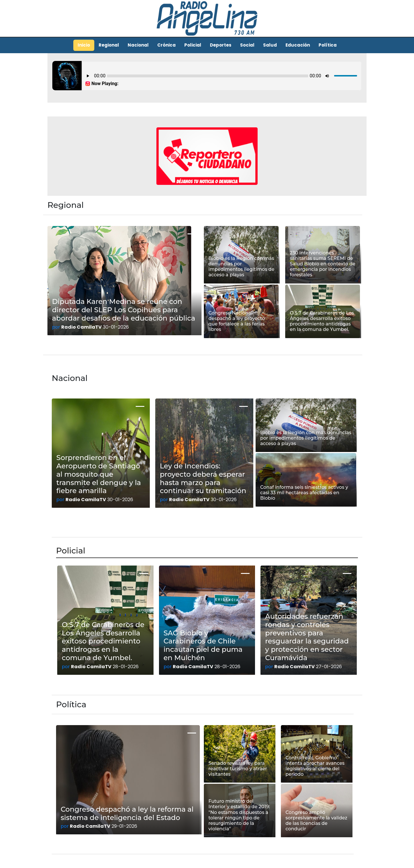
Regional (109, 45)
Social (247, 45)
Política (328, 45)
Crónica (166, 45)
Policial (193, 45)
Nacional (138, 45)
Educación (298, 45)
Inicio (84, 45)
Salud (270, 45)
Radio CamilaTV (82, 327)
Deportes (221, 45)
